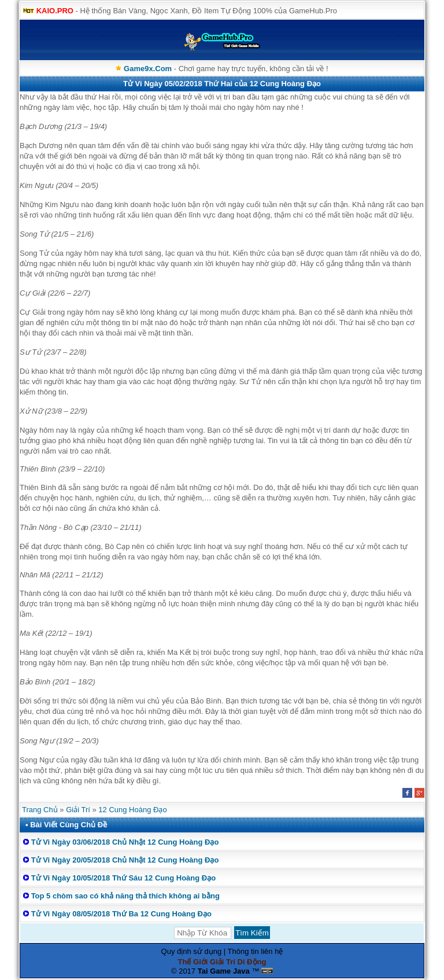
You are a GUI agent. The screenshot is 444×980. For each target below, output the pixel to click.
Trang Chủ (40, 810)
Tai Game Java (224, 971)
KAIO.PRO (55, 11)
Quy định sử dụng (192, 951)
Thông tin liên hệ (256, 951)
